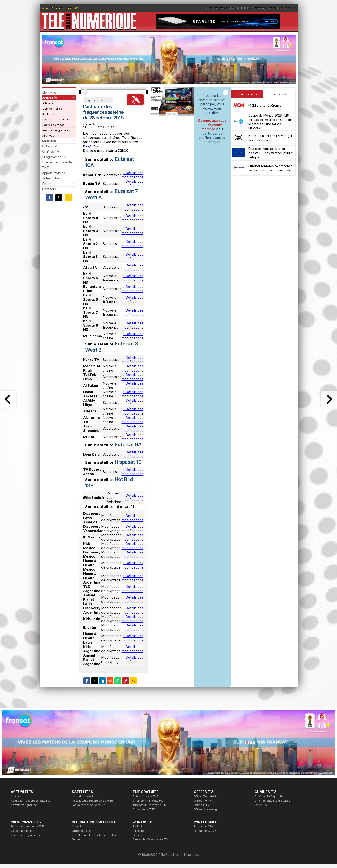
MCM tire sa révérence (265, 106)
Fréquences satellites (98, 100)
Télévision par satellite (220, 8)
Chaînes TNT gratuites (148, 801)
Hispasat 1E (128, 462)
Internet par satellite (281, 8)
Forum (47, 184)
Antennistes (51, 178)
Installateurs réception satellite (93, 801)
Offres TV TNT (204, 801)
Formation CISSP (205, 831)
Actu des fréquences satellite (31, 801)
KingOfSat (91, 146)
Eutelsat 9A (128, 445)
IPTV (247, 8)
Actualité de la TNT (146, 796)
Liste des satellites (84, 796)
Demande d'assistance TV (150, 839)
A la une (48, 103)
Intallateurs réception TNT (150, 805)
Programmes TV (54, 157)
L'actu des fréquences (57, 119)
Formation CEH (204, 826)
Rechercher (50, 114)
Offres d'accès (82, 831)
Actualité (78, 826)
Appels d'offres (54, 173)
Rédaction (139, 826)
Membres (49, 92)
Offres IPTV (201, 805)
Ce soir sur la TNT (23, 831)
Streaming (259, 8)
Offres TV (50, 146)
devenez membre (212, 127)
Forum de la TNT (144, 809)
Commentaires (52, 109)
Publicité (138, 831)
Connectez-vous (212, 120)
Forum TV (261, 805)
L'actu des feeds (53, 125)
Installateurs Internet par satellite (94, 835)
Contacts (49, 189)
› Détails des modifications (133, 175)
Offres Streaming (205, 809)
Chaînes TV (51, 151)
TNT (240, 8)
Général (138, 835)
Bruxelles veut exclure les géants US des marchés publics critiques (271, 153)
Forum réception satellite (88, 805)
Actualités (50, 98)
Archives (48, 135)
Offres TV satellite (206, 796)
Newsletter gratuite (55, 130)
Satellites (49, 141)
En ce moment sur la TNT (28, 826)
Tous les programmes (25, 835)
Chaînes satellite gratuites (272, 801)
